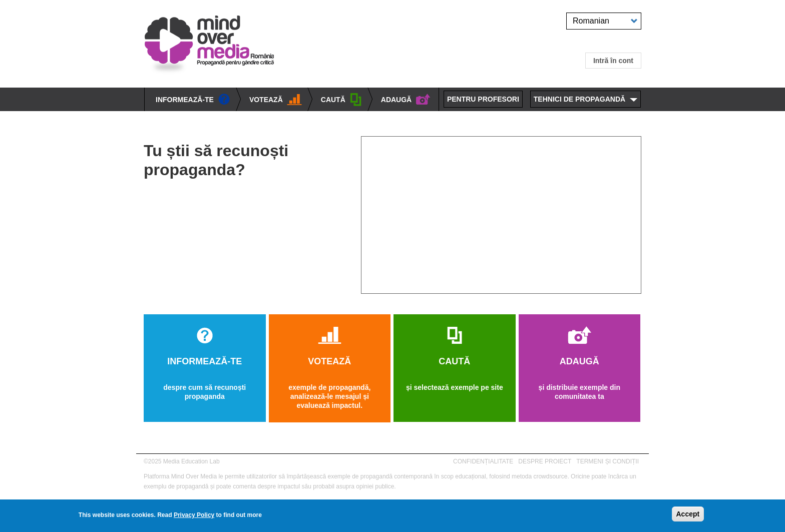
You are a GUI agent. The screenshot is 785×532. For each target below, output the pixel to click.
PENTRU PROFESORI (483, 99)
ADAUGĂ (406, 100)
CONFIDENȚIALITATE (483, 461)
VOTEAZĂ (276, 100)
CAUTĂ (341, 101)
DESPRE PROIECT (545, 461)
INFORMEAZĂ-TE (193, 100)
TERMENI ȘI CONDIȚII (608, 461)
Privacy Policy (194, 515)
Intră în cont (613, 61)
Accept (688, 514)
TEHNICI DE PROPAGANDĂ (579, 99)
